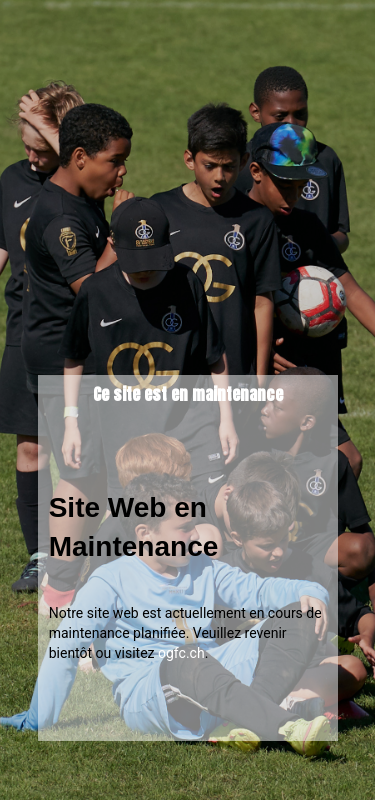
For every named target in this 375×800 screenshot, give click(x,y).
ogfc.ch (181, 653)
